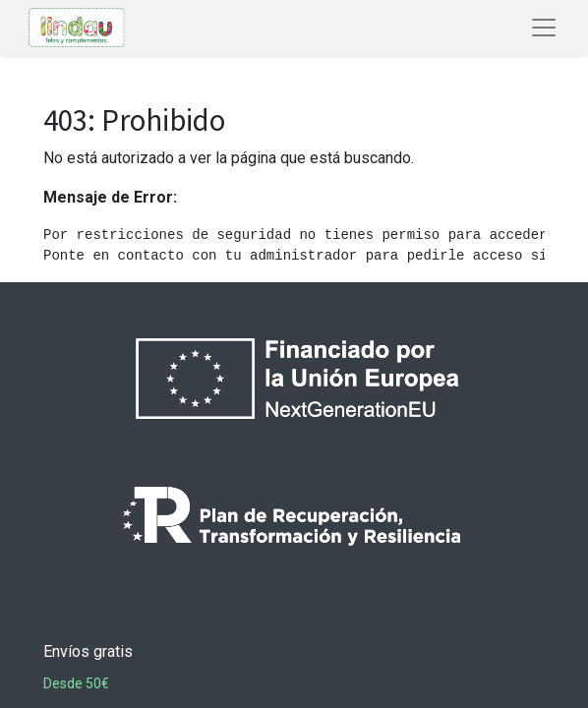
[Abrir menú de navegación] (544, 28)
